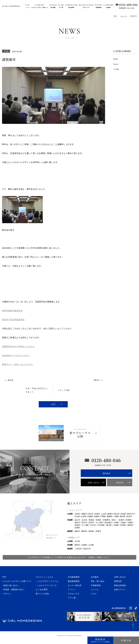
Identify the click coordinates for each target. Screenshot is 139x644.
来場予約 (114, 488)
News (116, 64)
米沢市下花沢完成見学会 (13, 320)
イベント (72, 595)
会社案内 (95, 582)
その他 (116, 69)
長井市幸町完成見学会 (12, 311)
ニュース (124, 16)
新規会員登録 (120, 590)
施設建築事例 (74, 586)
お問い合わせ (92, 488)
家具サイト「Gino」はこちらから (18, 364)
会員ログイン (120, 595)
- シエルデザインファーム (47, 586)
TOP (115, 16)
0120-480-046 (128, 5)
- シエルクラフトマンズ (46, 590)
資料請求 (103, 478)
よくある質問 (42, 595)
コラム (94, 599)
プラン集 (72, 603)
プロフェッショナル (45, 582)
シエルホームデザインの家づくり (17, 586)
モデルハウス (74, 599)
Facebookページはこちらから (16, 355)
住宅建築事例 (74, 582)
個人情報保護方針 (119, 613)
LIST (53, 404)
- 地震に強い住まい (11, 590)
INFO (116, 59)
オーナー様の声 (75, 590)
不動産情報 (96, 590)
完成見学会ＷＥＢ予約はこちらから (18, 346)
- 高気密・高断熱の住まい (13, 595)
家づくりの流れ (43, 599)
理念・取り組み (98, 586)
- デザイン (7, 599)
